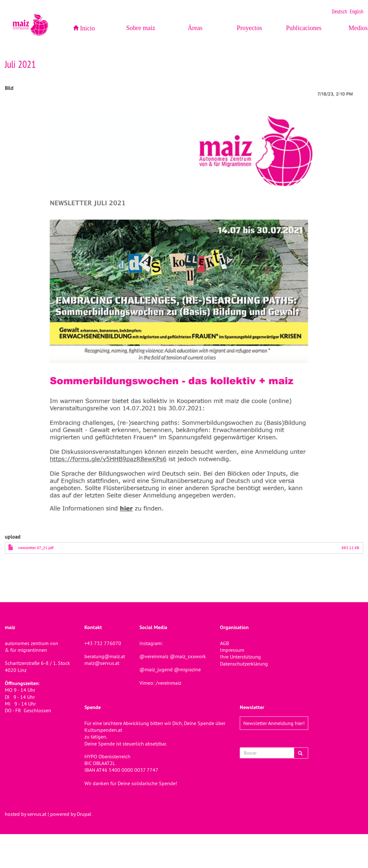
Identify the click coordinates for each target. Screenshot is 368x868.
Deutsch (339, 12)
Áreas (195, 28)
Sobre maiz (141, 28)
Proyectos (250, 28)
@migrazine (187, 669)
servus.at (37, 814)
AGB (224, 643)
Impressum (232, 650)
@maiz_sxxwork (188, 656)
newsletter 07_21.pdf (36, 548)
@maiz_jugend (156, 669)
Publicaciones (304, 28)
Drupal (84, 814)
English (356, 12)
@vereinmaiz (154, 656)
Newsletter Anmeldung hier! (274, 723)
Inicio (87, 28)
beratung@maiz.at (105, 656)
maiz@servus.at (102, 663)
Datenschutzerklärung (244, 664)
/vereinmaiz (168, 683)
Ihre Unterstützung (240, 657)
